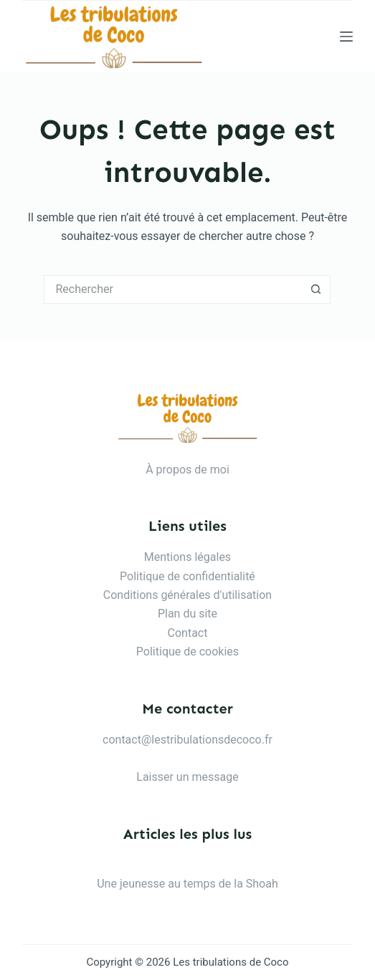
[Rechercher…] (173, 289)
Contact (188, 633)
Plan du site (187, 614)
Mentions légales (187, 557)
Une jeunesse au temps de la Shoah (187, 884)
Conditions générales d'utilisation (187, 595)
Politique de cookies (187, 652)
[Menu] (346, 37)
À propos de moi (187, 470)
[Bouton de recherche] (316, 289)
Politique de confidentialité (187, 576)
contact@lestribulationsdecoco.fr (187, 740)
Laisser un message (187, 777)
